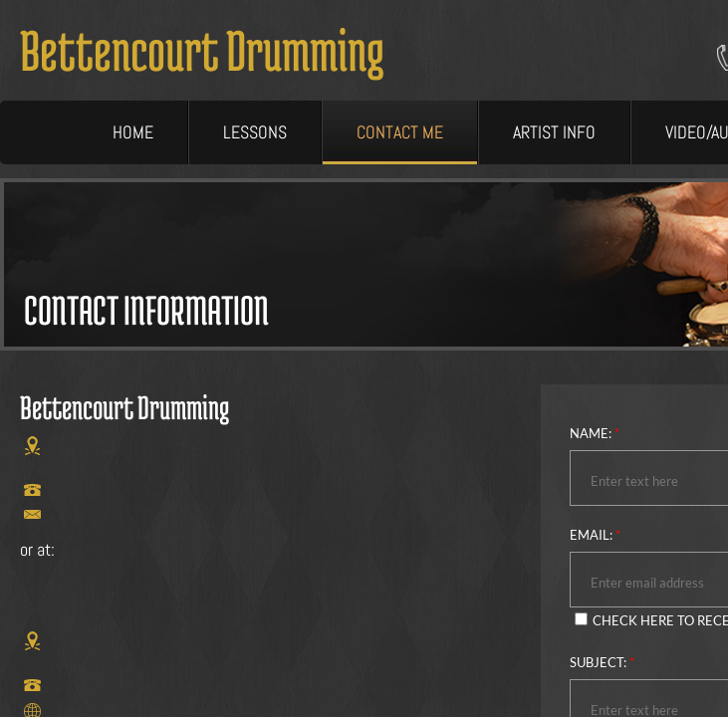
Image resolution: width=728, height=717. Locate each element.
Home (133, 132)
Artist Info (554, 132)
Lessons (255, 132)
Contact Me (400, 132)
